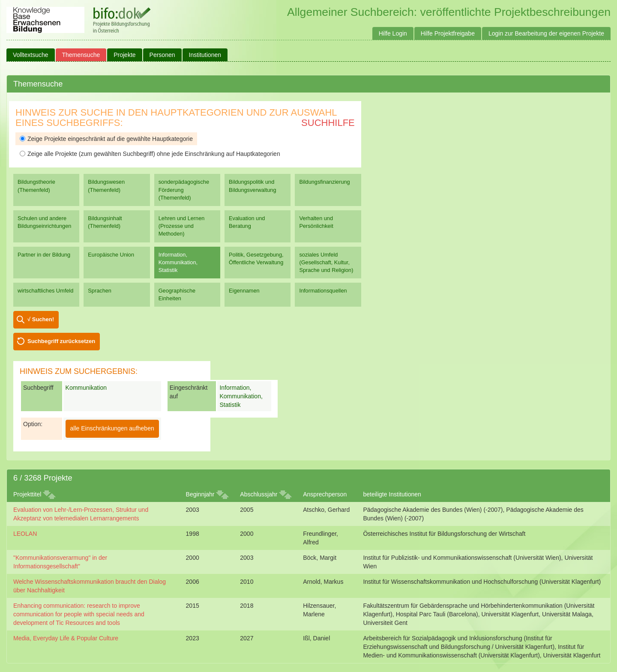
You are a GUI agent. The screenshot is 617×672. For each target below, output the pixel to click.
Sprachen (100, 291)
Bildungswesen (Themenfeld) (106, 186)
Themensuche (81, 55)
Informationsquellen (323, 291)
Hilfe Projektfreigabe (448, 33)
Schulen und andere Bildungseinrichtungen (44, 222)
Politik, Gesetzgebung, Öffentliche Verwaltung (256, 258)
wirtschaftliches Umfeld (45, 291)
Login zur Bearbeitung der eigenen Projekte (546, 33)
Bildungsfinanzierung (324, 182)
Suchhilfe (328, 123)
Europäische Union (111, 255)
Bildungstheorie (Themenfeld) (36, 186)
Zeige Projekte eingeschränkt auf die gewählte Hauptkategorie (106, 139)
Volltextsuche (31, 55)
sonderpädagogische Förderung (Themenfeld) (184, 190)
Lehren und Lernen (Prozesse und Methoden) (182, 226)
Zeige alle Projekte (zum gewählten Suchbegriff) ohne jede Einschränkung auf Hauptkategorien (150, 154)
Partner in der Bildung (44, 255)
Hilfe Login (393, 33)
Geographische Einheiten (177, 294)
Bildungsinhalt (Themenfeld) (105, 222)
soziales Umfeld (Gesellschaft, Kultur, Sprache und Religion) (326, 262)
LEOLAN (25, 534)
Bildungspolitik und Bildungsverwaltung (252, 186)
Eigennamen (244, 291)
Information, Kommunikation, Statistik (178, 262)
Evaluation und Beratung (247, 222)
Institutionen (205, 55)
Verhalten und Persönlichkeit (316, 222)
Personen (162, 55)
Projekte (124, 55)
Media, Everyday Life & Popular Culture (66, 638)
